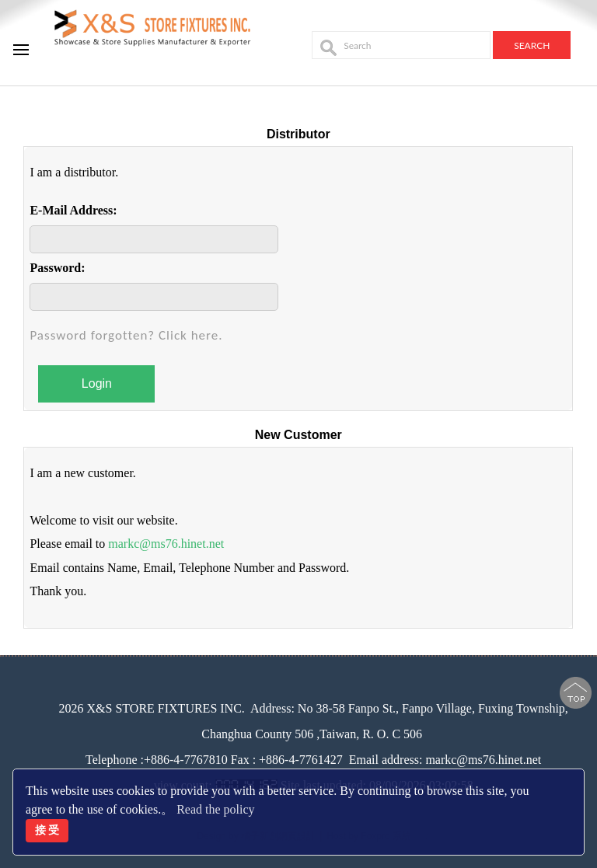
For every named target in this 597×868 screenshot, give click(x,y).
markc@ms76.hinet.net (166, 544)
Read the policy (215, 809)
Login (97, 383)
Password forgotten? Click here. (126, 335)
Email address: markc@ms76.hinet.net (445, 760)
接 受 (47, 830)
